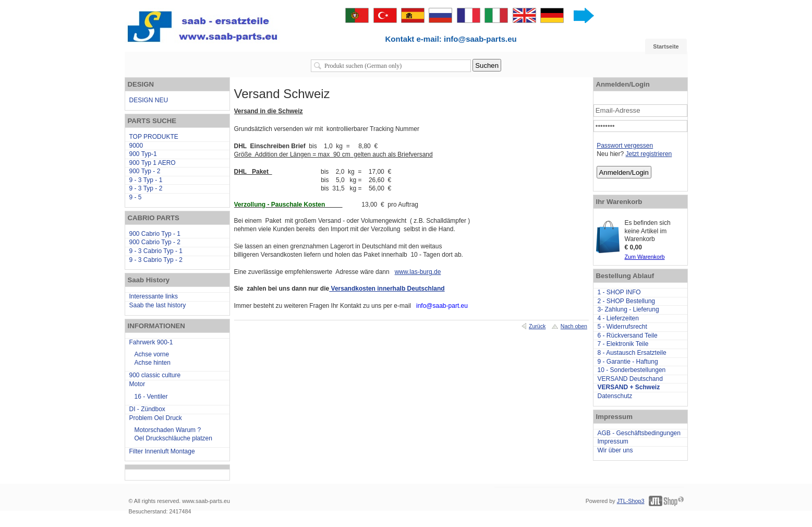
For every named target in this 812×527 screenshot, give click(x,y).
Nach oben (574, 326)
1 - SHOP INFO (619, 292)
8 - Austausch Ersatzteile (632, 353)
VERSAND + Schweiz (629, 387)
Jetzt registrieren (649, 154)
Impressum (613, 441)
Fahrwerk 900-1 (151, 342)
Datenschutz (615, 396)
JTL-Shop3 (631, 501)
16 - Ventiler (151, 397)
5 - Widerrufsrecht (622, 327)
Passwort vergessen (625, 146)
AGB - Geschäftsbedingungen (639, 433)
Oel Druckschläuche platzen (173, 438)
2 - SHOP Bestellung (627, 301)
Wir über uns (615, 450)
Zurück (537, 326)
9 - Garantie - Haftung (628, 362)
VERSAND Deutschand (630, 379)
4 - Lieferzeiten (618, 318)
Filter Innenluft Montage (162, 451)
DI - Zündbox (147, 409)
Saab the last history (158, 305)
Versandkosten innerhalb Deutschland (387, 289)
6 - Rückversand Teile (628, 336)
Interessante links (154, 296)
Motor (137, 384)
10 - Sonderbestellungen (632, 370)
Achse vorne (152, 354)
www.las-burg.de (418, 272)
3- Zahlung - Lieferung (628, 309)
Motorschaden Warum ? (168, 430)
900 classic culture (155, 375)
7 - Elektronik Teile (623, 344)
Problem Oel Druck (156, 418)
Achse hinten (153, 363)
